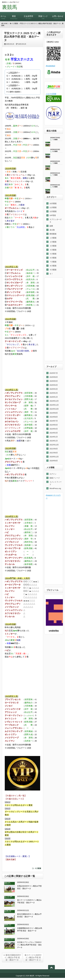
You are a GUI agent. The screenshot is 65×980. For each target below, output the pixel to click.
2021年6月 (54, 453)
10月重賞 (53, 203)
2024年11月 (54, 405)
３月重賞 (53, 246)
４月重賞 (53, 250)
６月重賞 (53, 258)
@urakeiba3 (50, 66)
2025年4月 (54, 385)
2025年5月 (54, 381)
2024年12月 (54, 401)
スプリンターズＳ (56, 221)
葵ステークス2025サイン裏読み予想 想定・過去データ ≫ (33, 957)
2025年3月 (54, 389)
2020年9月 (54, 461)
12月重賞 (53, 211)
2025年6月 (54, 377)
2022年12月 (54, 445)
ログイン (53, 474)
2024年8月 (54, 417)
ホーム (3, 16)
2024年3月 (54, 433)
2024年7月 (54, 421)
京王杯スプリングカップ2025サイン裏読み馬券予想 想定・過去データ (29, 945)
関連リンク (43, 16)
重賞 (14, 16)
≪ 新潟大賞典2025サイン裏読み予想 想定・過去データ (12, 957)
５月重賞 (38, 868)
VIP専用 (53, 215)
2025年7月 (54, 373)
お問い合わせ (58, 16)
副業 (51, 226)
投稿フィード (55, 478)
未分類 (52, 230)
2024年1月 (54, 437)
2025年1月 (54, 397)
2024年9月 (54, 413)
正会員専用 (28, 16)
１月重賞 (53, 238)
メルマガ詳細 (51, 94)
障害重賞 (53, 234)
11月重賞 (53, 207)
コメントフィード (56, 483)
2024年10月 (54, 409)
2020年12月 (54, 457)
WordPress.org (55, 488)
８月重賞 (53, 266)
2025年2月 (54, 393)
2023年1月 (54, 441)
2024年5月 (54, 425)
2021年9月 (54, 449)
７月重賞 (53, 262)
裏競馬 (10, 7)
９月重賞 (53, 270)
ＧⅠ (51, 274)
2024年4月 (54, 429)
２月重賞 (53, 242)
